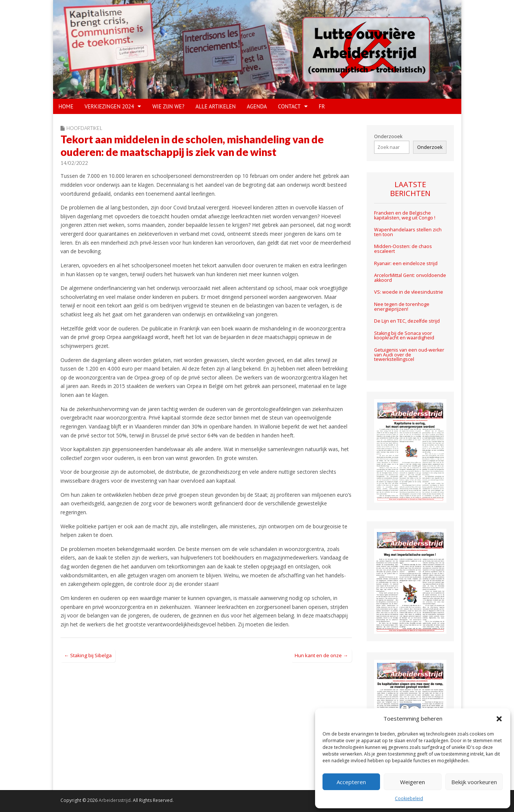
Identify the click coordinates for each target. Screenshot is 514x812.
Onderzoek (430, 147)
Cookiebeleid (409, 798)
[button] (499, 719)
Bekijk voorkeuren (474, 782)
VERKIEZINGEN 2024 (109, 106)
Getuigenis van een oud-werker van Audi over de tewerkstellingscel (409, 355)
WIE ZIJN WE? (168, 106)
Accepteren (351, 782)
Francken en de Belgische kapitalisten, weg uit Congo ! (405, 215)
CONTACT (289, 106)
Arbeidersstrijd (115, 800)
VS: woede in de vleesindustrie (409, 292)
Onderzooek (388, 136)
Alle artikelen (216, 106)
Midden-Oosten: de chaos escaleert (403, 249)
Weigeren (412, 782)
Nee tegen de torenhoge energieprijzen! (402, 307)
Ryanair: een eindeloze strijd (406, 263)
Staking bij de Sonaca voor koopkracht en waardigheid (404, 336)
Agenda (257, 106)
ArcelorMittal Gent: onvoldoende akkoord (410, 278)
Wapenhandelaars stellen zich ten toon (408, 232)
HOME (66, 106)
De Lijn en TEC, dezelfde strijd (407, 321)
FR (322, 106)
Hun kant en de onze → (321, 655)
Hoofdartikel (84, 128)
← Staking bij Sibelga (88, 655)
